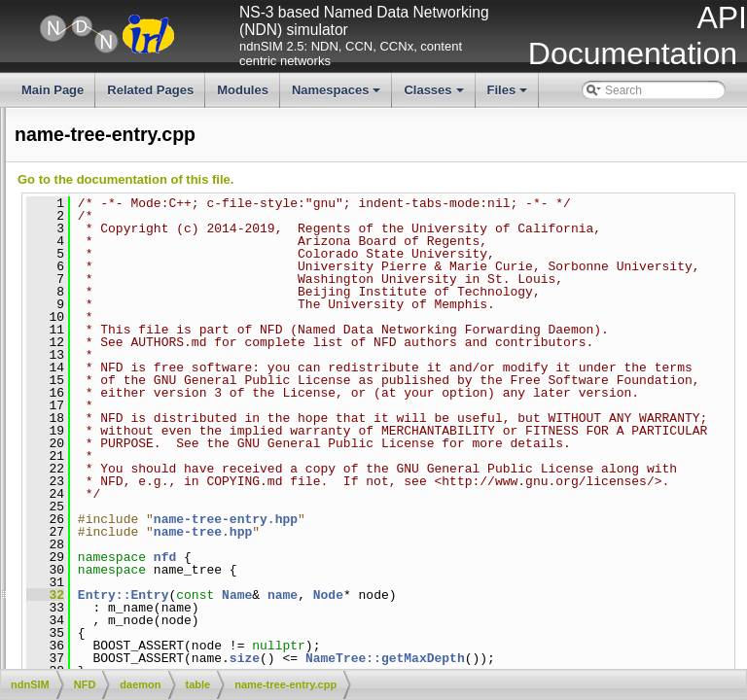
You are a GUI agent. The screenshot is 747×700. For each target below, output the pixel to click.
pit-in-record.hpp (166, 643)
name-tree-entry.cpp (58, 397)
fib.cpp (141, 282)
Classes (435, 95)
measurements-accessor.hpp (198, 332)
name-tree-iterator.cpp (181, 463)
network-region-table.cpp (70, 528)
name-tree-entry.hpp (176, 413)
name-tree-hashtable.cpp (188, 430)
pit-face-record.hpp (173, 611)
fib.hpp (141, 298)
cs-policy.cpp (157, 134)
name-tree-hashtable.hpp (189, 446)
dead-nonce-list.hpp (175, 216)
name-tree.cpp (161, 495)
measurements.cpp (55, 364)
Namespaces (338, 95)
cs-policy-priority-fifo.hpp (187, 118)
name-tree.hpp (161, 511)
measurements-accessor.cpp (80, 315)
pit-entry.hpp (156, 577)
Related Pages (150, 90)
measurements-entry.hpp (188, 347)
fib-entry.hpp (156, 249)
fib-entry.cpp (37, 232)
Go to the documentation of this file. (417, 179)
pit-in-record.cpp (48, 627)
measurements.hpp (174, 380)
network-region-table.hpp (188, 544)
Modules (243, 90)
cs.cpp (141, 167)
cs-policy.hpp (157, 151)
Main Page (53, 90)
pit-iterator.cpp (160, 659)
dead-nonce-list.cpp (175, 199)
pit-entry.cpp (37, 561)
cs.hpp (141, 184)
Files (509, 95)
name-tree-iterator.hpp (181, 479)
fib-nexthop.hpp (164, 265)
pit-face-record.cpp (172, 594)
